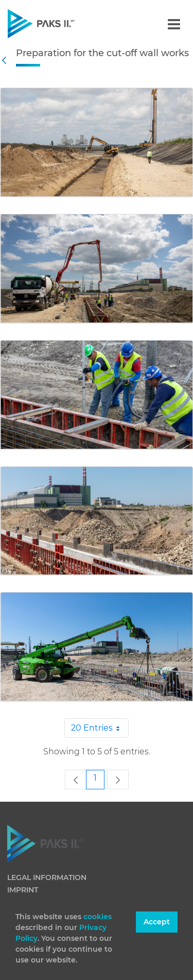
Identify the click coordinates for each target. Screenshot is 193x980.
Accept (157, 922)
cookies (98, 917)
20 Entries (100, 728)
